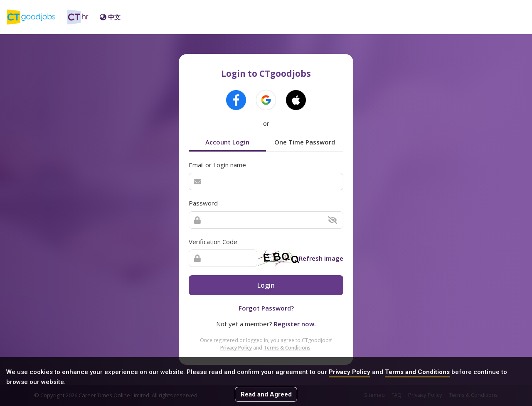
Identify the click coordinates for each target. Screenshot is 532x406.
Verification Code (213, 242)
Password (203, 203)
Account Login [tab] (227, 142)
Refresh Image (321, 258)
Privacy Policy (350, 372)
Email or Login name (217, 165)
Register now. (295, 324)
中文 (110, 17)
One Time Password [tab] (305, 142)
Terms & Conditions (287, 348)
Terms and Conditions (417, 372)
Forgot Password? (266, 308)
